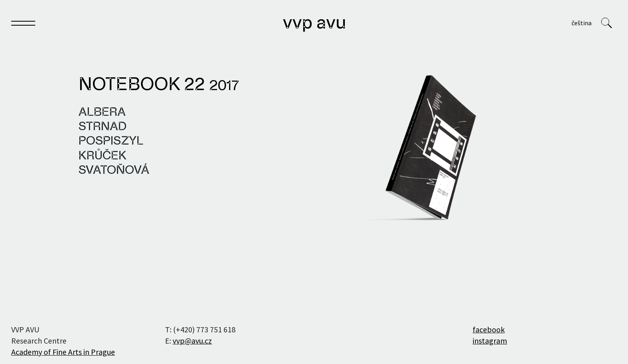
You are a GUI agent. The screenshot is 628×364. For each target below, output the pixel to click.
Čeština (582, 23)
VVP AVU (315, 24)
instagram (490, 341)
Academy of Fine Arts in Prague (63, 352)
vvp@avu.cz (192, 341)
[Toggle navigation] (23, 25)
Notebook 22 (159, 85)
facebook (489, 329)
